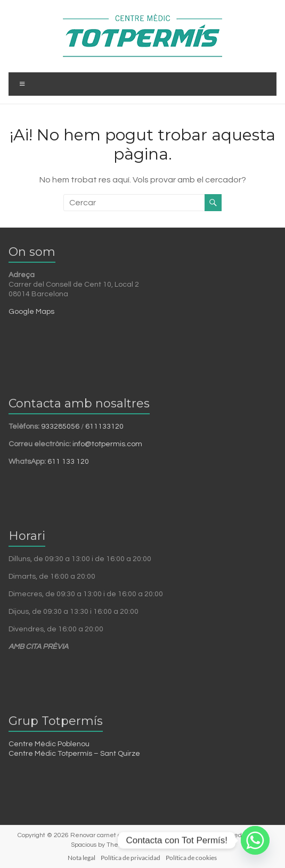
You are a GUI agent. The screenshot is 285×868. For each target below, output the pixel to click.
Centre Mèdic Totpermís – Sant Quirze (74, 754)
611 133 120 (68, 462)
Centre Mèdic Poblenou (49, 744)
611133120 (104, 427)
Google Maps (31, 312)
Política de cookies (191, 858)
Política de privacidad (131, 858)
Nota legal (82, 858)
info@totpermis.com (107, 444)
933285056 (60, 427)
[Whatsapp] (255, 840)
